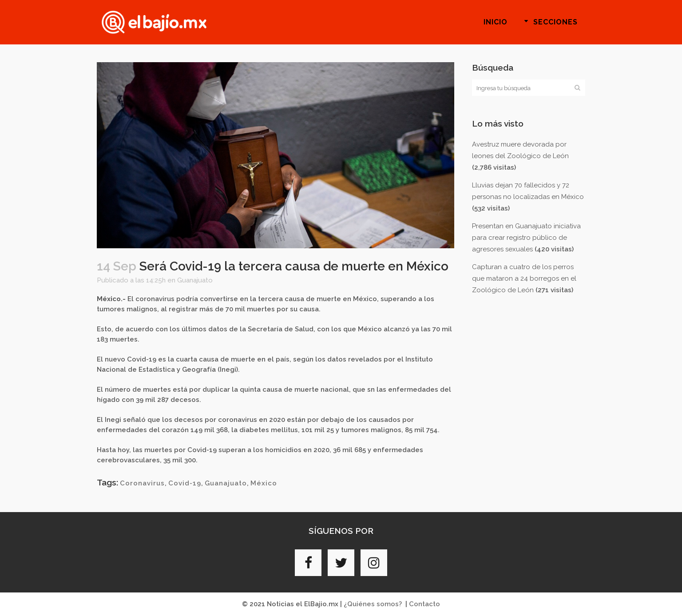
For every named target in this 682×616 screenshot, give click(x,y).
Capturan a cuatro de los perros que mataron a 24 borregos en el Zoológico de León (524, 278)
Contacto (424, 604)
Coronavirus (142, 483)
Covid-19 (185, 483)
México (264, 483)
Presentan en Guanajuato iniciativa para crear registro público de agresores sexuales (526, 238)
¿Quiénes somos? (373, 604)
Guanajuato (195, 280)
